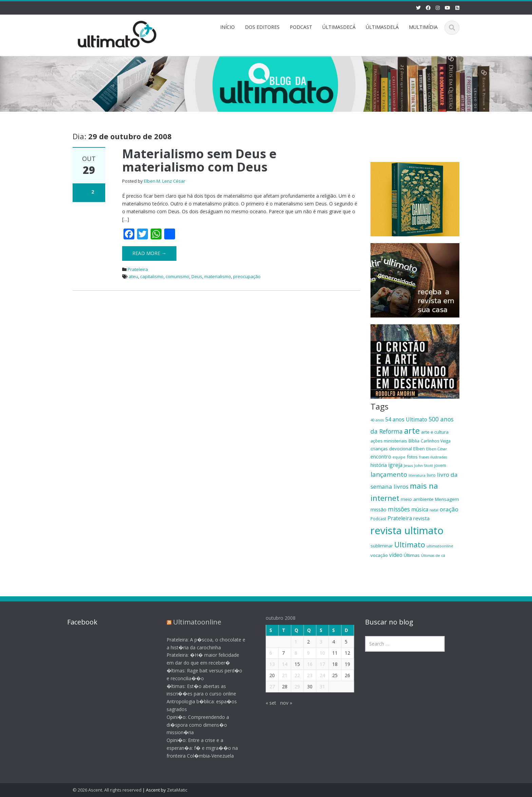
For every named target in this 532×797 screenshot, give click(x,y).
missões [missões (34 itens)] (399, 509)
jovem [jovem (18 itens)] (440, 465)
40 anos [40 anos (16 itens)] (377, 420)
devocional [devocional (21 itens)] (401, 449)
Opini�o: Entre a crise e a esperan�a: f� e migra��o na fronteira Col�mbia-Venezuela (197, 748)
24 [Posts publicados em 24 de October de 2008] (317, 675)
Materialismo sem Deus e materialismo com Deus (199, 160)
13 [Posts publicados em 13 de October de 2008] (267, 664)
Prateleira (138, 269)
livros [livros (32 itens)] (401, 486)
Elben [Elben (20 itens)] (419, 449)
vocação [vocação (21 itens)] (379, 555)
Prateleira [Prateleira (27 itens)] (400, 518)
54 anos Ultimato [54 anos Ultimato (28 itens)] (406, 419)
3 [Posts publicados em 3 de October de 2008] (316, 642)
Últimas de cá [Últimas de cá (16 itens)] (433, 556)
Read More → (149, 253)
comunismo (177, 276)
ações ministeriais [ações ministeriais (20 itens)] (389, 441)
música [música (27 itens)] (420, 509)
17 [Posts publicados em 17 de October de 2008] (317, 664)
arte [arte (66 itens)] (412, 431)
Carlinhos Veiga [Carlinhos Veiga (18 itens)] (436, 441)
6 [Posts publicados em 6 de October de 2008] (266, 653)
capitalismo (152, 276)
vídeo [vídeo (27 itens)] (396, 555)
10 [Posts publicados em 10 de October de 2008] (317, 653)
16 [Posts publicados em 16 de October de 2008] (305, 664)
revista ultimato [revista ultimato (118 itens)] (407, 530)
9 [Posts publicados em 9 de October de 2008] (303, 653)
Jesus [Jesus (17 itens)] (408, 465)
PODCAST (301, 27)
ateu (133, 276)
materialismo (218, 276)
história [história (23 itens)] (379, 465)
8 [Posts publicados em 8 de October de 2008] (291, 653)
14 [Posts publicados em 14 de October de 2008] (280, 664)
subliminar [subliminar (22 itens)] (382, 546)
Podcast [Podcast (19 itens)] (378, 519)
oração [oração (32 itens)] (449, 509)
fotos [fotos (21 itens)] (412, 457)
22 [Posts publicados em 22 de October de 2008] (292, 675)
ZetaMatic (177, 790)
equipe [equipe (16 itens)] (399, 457)
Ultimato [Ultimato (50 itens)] (410, 545)
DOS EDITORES (262, 27)
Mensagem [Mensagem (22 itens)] (447, 499)
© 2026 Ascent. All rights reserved (107, 790)
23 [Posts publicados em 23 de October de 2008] (305, 675)
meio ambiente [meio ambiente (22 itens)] (417, 499)
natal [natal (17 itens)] (434, 510)
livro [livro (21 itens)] (431, 475)
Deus (197, 276)
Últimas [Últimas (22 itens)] (412, 555)
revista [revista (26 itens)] (421, 518)
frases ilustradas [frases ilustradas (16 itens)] (433, 457)
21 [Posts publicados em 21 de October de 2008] (280, 675)
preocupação (247, 276)
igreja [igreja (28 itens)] (395, 465)
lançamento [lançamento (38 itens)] (389, 474)
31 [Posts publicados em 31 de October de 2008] (317, 686)
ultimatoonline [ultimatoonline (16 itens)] (440, 546)
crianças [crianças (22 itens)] (379, 449)
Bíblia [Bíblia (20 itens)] (414, 441)
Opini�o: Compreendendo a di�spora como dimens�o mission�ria (192, 725)
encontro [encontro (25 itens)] (381, 456)
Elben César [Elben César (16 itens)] (437, 449)
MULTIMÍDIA (423, 27)
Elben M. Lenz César (165, 181)
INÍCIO (227, 27)
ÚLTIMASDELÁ (382, 27)
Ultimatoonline (192, 622)
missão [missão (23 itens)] (378, 510)
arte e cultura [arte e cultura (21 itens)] (435, 432)
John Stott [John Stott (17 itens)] (424, 465)
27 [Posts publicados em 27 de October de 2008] (267, 686)
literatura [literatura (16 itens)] (417, 475)
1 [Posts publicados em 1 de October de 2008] (291, 642)
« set (266, 703)
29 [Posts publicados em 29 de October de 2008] (292, 686)
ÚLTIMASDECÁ (339, 27)
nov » (281, 703)
